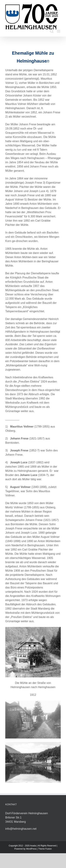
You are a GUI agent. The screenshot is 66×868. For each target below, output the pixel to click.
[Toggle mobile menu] (59, 31)
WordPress (31, 849)
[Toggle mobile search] (52, 31)
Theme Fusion (45, 849)
